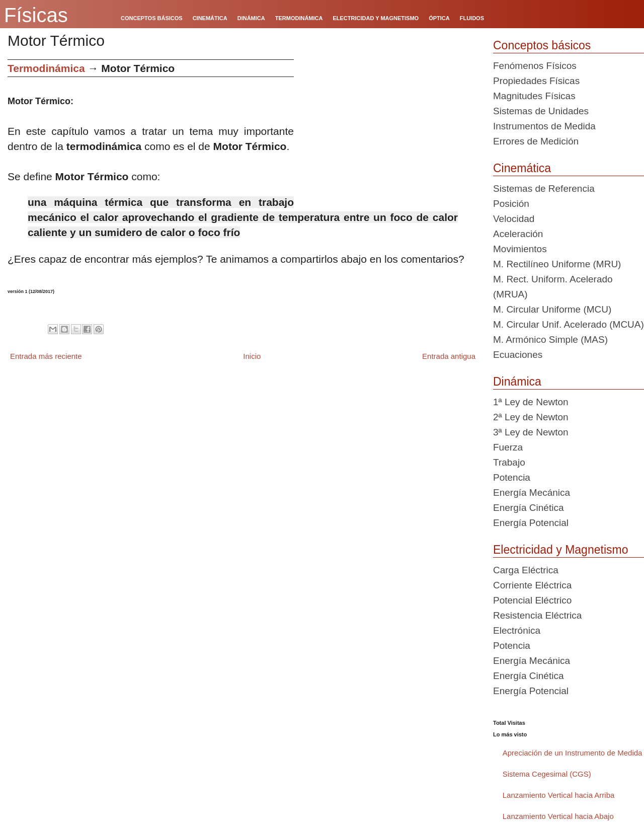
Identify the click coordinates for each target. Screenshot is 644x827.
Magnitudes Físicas (534, 96)
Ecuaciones (518, 355)
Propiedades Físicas (536, 81)
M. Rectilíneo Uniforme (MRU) (557, 264)
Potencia (512, 477)
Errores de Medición (536, 141)
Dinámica (517, 382)
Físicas (36, 15)
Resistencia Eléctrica (537, 615)
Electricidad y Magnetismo (560, 550)
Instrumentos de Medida (544, 126)
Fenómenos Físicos (535, 66)
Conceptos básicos (542, 45)
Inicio (252, 356)
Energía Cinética (528, 508)
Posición (511, 204)
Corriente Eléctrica (532, 585)
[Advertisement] (390, 130)
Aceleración (518, 234)
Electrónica (517, 630)
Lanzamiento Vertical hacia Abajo (558, 816)
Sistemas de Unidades (541, 111)
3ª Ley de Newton (531, 432)
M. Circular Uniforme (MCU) (552, 309)
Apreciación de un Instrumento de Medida (573, 753)
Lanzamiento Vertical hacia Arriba (559, 795)
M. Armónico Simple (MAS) (550, 340)
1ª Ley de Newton (531, 402)
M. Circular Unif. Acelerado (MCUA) (569, 324)
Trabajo (509, 462)
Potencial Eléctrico (532, 600)
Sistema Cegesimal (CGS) (547, 774)
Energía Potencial (531, 523)
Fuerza (508, 447)
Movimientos (520, 249)
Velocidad (514, 219)
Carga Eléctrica (526, 570)
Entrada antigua (449, 356)
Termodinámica (46, 68)
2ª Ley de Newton (531, 417)
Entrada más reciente (46, 356)
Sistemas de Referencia (544, 189)
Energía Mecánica (532, 493)
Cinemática (522, 168)
